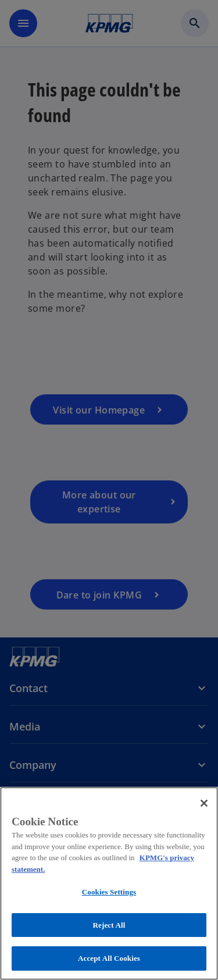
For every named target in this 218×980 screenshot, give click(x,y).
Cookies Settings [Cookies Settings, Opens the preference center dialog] (109, 892)
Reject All (109, 925)
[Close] (204, 803)
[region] (109, 883)
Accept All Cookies (109, 958)
